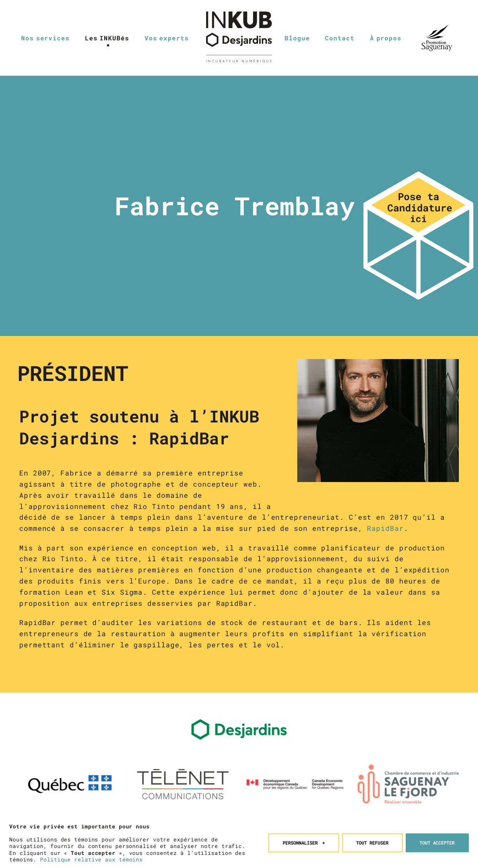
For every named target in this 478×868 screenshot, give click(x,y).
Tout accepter (437, 839)
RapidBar (385, 528)
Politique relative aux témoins (91, 856)
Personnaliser (304, 839)
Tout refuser (372, 839)
